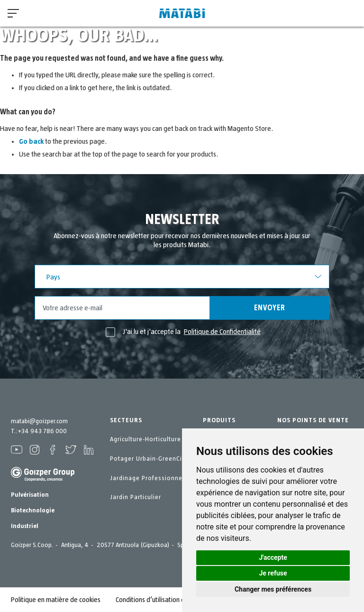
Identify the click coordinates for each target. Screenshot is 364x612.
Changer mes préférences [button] (273, 589)
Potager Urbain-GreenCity (149, 459)
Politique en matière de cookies (56, 600)
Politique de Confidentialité (222, 332)
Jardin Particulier (136, 497)
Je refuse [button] (273, 573)
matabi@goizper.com (39, 421)
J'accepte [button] (273, 557)
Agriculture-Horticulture (146, 439)
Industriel (25, 526)
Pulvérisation (30, 495)
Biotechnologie (33, 510)
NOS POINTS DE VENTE (313, 420)
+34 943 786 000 (42, 431)
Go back (31, 141)
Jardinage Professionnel (147, 478)
